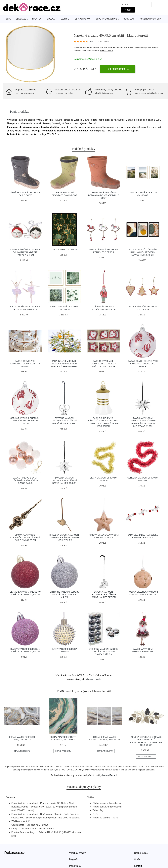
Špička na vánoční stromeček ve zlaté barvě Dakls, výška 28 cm (25, 538)
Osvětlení (129, 19)
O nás (137, 859)
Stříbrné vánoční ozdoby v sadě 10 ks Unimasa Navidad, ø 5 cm (104, 652)
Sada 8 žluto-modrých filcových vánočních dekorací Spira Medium (64, 364)
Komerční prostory (150, 19)
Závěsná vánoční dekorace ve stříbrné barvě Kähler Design (64, 421)
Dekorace (21, 19)
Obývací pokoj (82, 19)
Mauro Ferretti (109, 775)
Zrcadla (98, 679)
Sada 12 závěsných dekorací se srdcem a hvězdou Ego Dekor (104, 364)
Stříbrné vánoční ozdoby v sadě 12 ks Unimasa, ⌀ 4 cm (64, 594)
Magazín (74, 859)
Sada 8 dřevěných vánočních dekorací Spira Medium (25, 364)
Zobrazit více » (106, 51)
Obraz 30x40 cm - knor (64, 250)
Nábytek (37, 19)
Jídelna (51, 19)
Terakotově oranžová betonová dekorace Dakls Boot (104, 195)
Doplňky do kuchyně (106, 19)
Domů (9, 19)
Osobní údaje (141, 853)
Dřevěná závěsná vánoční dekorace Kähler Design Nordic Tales (64, 538)
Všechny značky (77, 853)
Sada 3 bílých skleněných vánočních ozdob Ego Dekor (143, 364)
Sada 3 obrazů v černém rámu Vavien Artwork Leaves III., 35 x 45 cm (143, 252)
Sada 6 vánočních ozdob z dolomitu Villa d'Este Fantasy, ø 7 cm (25, 252)
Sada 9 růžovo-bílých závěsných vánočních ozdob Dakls (25, 480)
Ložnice (65, 19)
